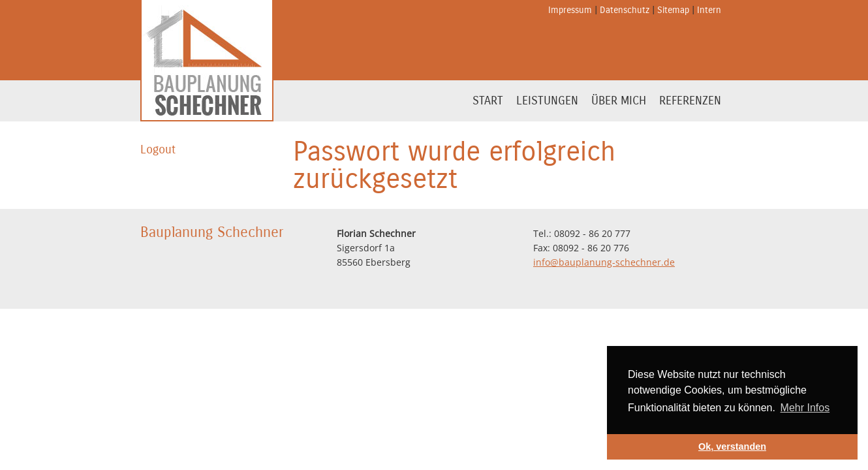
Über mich (619, 101)
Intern (709, 10)
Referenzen (690, 101)
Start (488, 101)
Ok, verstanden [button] (732, 446)
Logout (158, 149)
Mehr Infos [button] (805, 408)
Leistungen (547, 101)
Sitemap (673, 10)
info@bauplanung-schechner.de (604, 262)
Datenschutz (625, 10)
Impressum (570, 10)
